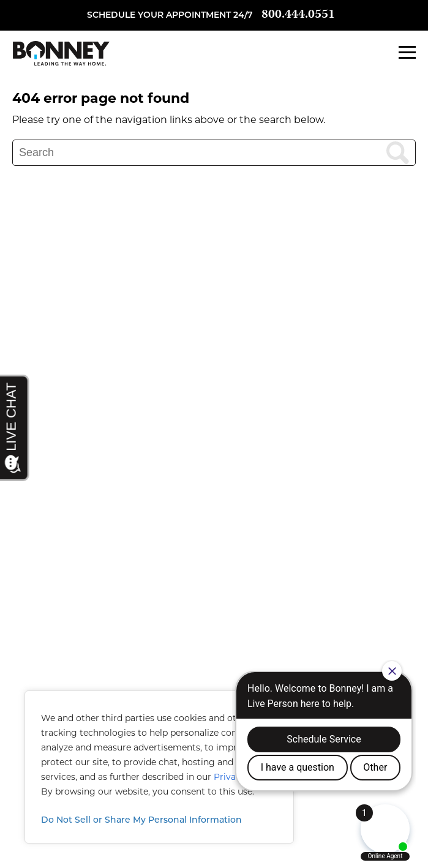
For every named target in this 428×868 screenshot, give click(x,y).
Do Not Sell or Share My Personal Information (141, 820)
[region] (159, 767)
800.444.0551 (298, 15)
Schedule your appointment (159, 15)
